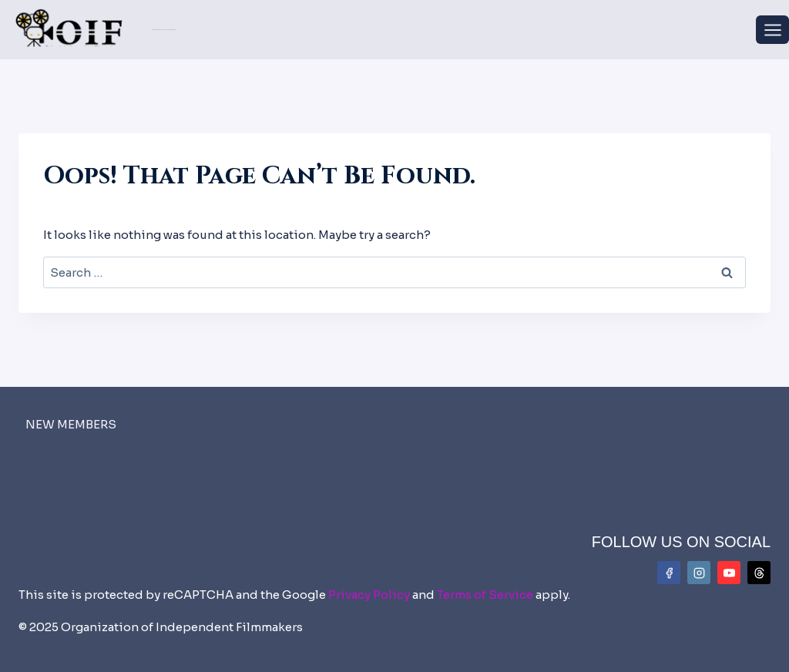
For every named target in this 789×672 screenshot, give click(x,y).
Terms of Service (485, 595)
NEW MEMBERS (71, 424)
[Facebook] (669, 573)
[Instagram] (699, 573)
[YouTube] (729, 573)
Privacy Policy (369, 595)
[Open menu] (772, 30)
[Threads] (759, 573)
